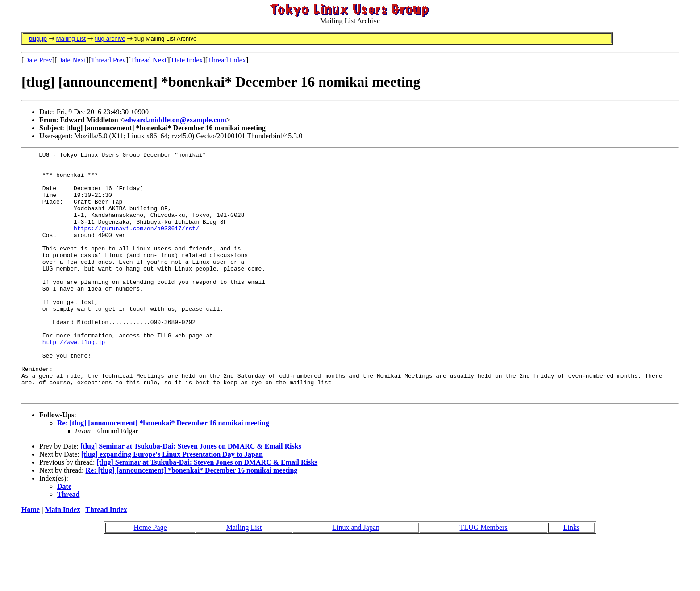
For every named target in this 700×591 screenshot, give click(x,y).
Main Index (62, 559)
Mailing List (71, 39)
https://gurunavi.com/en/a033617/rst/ (136, 244)
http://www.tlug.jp (74, 381)
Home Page (150, 577)
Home (31, 559)
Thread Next (149, 60)
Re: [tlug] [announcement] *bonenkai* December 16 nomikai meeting (163, 472)
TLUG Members (484, 577)
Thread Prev (108, 60)
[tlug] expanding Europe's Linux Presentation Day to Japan (172, 504)
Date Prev (38, 60)
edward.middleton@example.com (175, 120)
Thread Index (227, 60)
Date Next (72, 60)
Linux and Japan (356, 577)
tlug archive (110, 39)
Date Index (187, 60)
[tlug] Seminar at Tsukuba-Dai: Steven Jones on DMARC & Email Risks (191, 496)
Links (571, 577)
